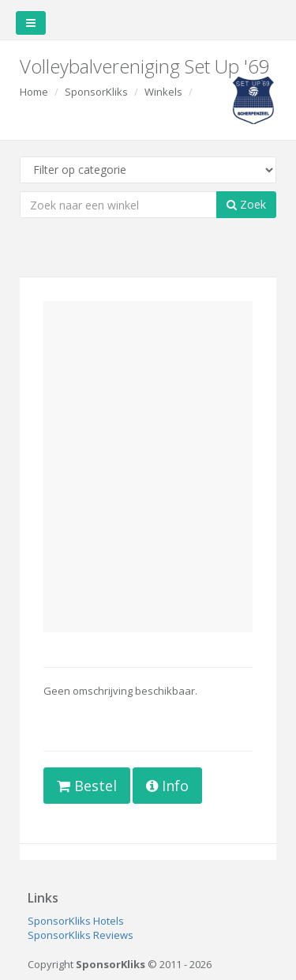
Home (34, 92)
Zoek (246, 204)
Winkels (163, 92)
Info (167, 786)
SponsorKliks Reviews (81, 935)
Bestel (87, 786)
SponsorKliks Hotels (76, 921)
